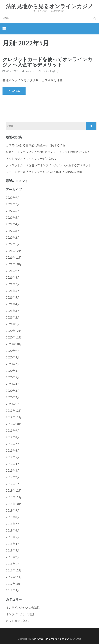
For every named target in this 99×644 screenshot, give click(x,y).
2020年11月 (14, 337)
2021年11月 (14, 258)
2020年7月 (13, 364)
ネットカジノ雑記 (17, 621)
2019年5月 (13, 457)
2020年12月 (14, 331)
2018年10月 (14, 504)
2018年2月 (13, 557)
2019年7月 (13, 444)
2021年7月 (13, 284)
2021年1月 (13, 324)
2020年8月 (13, 357)
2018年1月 (13, 564)
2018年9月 (13, 510)
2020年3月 (13, 391)
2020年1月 (13, 404)
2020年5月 (13, 377)
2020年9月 (13, 351)
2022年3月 (13, 231)
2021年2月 (13, 317)
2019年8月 (13, 437)
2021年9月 (13, 271)
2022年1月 (13, 244)
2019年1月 (13, 484)
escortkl (30, 71)
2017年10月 (14, 584)
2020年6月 (13, 371)
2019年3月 (13, 471)
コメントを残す (51, 71)
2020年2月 (13, 397)
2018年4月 (13, 544)
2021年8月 (13, 277)
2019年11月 (14, 417)
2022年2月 (13, 238)
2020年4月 (13, 384)
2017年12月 (14, 570)
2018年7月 (13, 524)
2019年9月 (13, 431)
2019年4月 (13, 464)
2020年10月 (14, 344)
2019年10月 (14, 424)
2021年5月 (13, 297)
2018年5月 (13, 537)
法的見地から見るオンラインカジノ (50, 6)
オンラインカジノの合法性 (23, 607)
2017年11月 (14, 577)
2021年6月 (13, 291)
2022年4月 (13, 224)
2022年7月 (13, 204)
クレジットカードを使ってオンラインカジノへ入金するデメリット (47, 62)
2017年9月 (13, 590)
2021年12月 (14, 251)
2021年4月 (13, 304)
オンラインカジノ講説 (20, 614)
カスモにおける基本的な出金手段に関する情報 (36, 145)
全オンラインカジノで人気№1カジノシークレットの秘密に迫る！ (48, 152)
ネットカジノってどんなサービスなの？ (31, 159)
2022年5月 (13, 218)
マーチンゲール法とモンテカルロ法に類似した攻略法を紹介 (44, 172)
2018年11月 (14, 497)
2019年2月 (13, 477)
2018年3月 (13, 550)
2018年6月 (13, 530)
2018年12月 (14, 490)
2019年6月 (13, 451)
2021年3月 (13, 311)
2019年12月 (14, 411)
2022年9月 (13, 198)
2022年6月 (13, 211)
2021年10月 (14, 264)
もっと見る (14, 91)
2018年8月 (13, 517)
